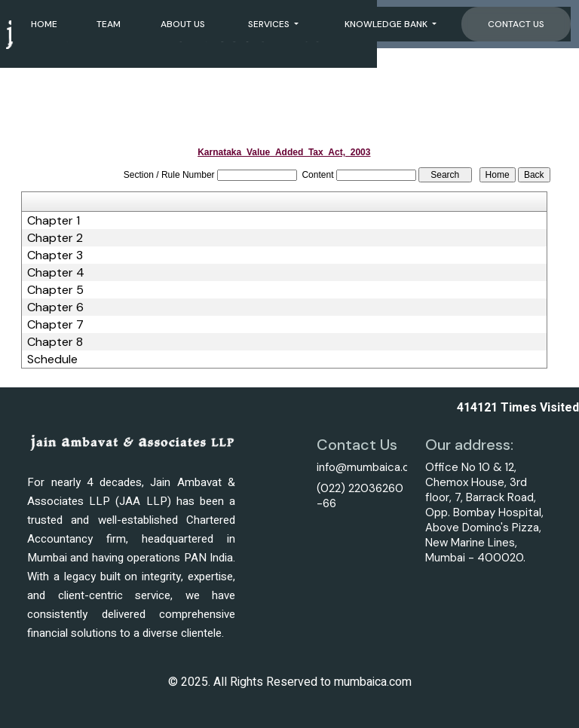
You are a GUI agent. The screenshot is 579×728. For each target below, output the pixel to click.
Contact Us (516, 24)
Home (44, 24)
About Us (183, 24)
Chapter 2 (55, 238)
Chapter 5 (55, 290)
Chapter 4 (56, 273)
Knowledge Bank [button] (387, 24)
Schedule (52, 359)
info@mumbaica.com (371, 467)
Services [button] (270, 24)
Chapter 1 (54, 221)
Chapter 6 (55, 307)
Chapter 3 (55, 255)
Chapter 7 (55, 325)
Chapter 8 (55, 342)
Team (109, 24)
